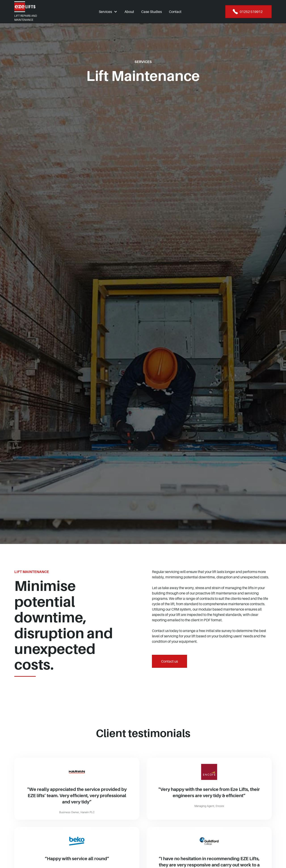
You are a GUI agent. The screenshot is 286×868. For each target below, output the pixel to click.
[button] (108, 12)
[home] (35, 7)
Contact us (169, 661)
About (129, 12)
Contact (175, 12)
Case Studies (151, 12)
